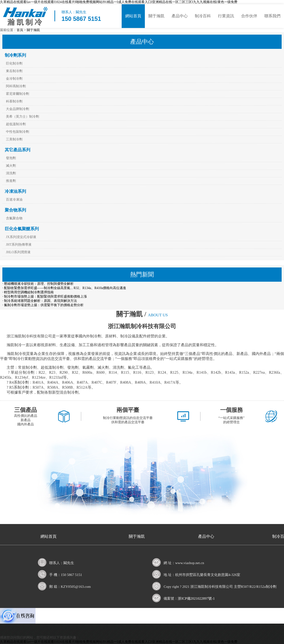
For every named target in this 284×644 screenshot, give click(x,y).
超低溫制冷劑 (16, 124)
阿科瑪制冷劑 (16, 86)
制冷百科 (203, 16)
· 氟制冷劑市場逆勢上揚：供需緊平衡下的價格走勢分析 (43, 305)
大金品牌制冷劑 (18, 109)
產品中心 (180, 16)
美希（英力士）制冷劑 (22, 117)
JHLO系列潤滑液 (18, 252)
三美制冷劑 (14, 139)
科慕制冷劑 (14, 101)
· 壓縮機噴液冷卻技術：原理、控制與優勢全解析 (38, 284)
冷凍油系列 (15, 191)
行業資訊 (226, 16)
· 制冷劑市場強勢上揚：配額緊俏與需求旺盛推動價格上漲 (45, 297)
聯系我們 (272, 16)
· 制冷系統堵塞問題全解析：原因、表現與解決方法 (40, 301)
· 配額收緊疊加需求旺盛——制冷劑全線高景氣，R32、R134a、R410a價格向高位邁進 (64, 288)
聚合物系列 (15, 210)
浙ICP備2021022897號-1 (196, 598)
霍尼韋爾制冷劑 (18, 94)
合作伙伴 (249, 16)
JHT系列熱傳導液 (19, 245)
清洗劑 (11, 173)
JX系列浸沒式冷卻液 (21, 237)
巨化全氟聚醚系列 (22, 229)
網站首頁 (133, 16)
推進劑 (11, 181)
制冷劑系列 (15, 55)
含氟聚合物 (14, 218)
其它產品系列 (18, 150)
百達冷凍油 (14, 200)
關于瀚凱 (156, 16)
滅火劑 (11, 166)
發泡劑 (11, 158)
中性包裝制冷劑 (18, 132)
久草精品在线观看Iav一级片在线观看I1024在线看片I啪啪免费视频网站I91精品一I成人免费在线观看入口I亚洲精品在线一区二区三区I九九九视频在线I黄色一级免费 (119, 2)
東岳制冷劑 (14, 71)
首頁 (20, 30)
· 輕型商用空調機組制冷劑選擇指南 (28, 292)
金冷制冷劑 (14, 79)
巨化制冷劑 (14, 63)
